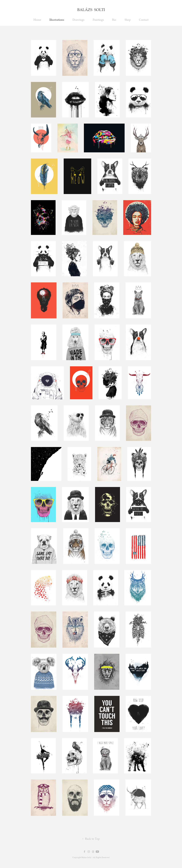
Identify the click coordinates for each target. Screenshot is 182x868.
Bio (114, 20)
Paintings (98, 20)
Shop (128, 20)
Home (37, 20)
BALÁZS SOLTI (91, 10)
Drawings (79, 20)
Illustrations (57, 20)
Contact (144, 20)
